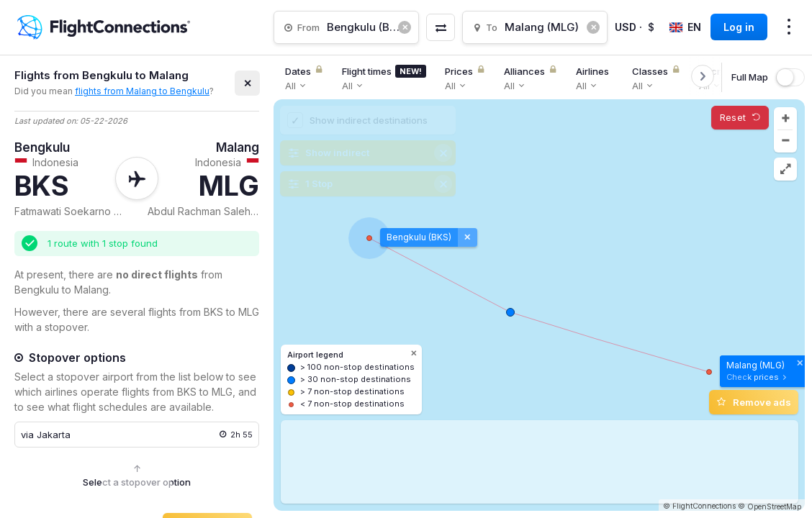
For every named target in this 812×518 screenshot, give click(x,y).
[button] (785, 119)
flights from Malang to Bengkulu (142, 91)
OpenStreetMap (774, 506)
